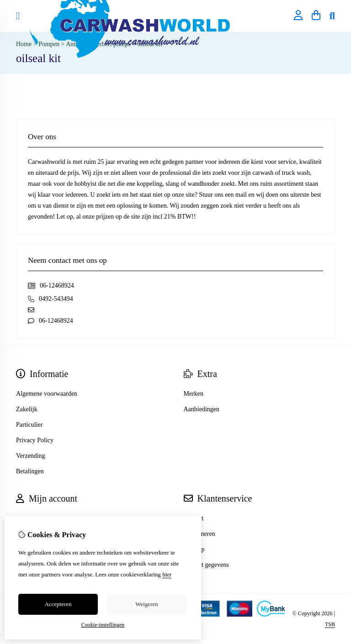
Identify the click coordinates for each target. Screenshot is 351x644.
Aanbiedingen (202, 409)
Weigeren (146, 604)
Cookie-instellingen (103, 625)
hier (167, 574)
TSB (330, 624)
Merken (194, 394)
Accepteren (58, 604)
